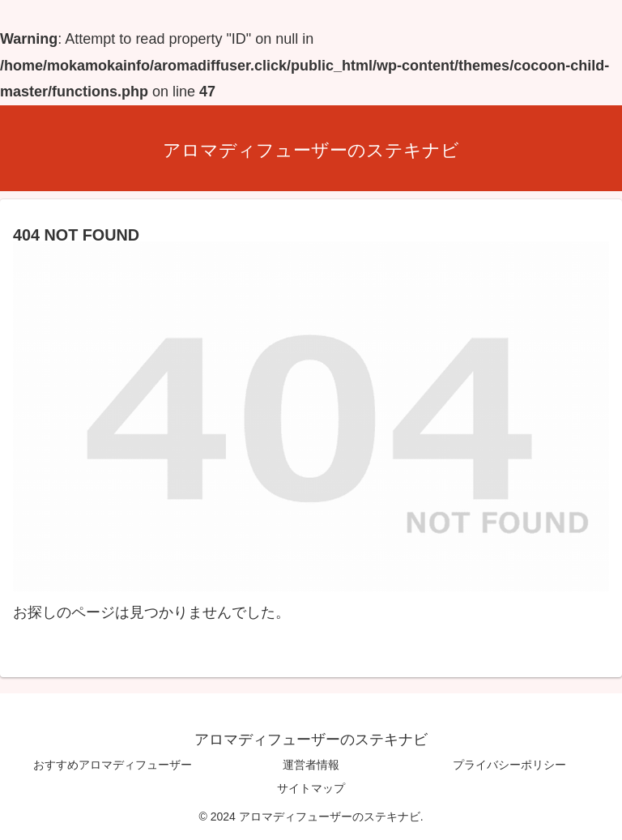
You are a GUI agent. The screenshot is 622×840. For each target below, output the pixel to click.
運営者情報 (311, 765)
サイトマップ (311, 788)
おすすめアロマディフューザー (113, 765)
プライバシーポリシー (509, 765)
